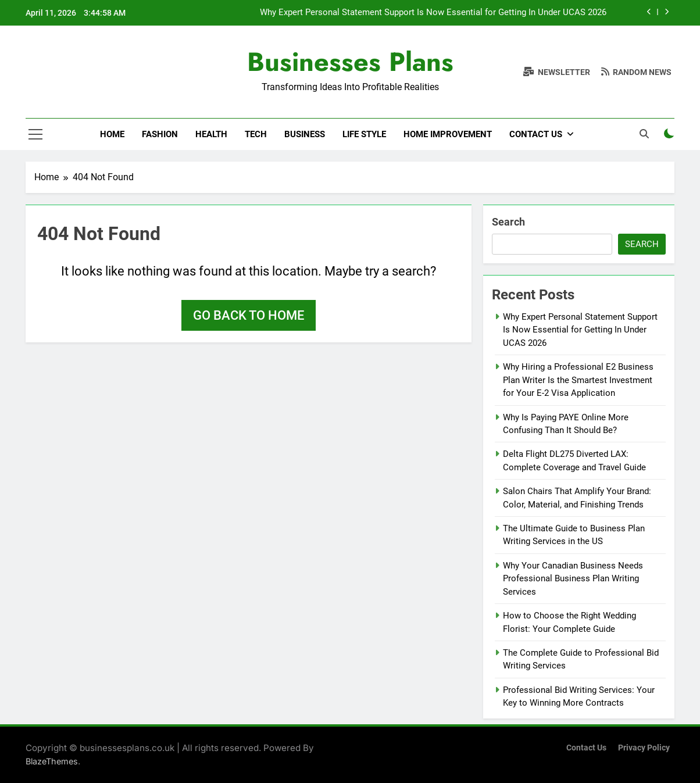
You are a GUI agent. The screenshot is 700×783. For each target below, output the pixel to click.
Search (508, 222)
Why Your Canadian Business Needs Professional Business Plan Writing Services (573, 579)
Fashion (160, 134)
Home (112, 134)
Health (211, 134)
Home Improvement (448, 134)
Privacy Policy (644, 748)
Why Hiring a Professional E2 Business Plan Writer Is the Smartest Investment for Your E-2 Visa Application (578, 380)
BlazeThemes (52, 761)
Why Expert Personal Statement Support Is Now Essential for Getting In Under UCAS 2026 (433, 13)
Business (305, 134)
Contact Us (536, 134)
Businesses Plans (350, 62)
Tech (256, 134)
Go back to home (249, 315)
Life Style (364, 134)
